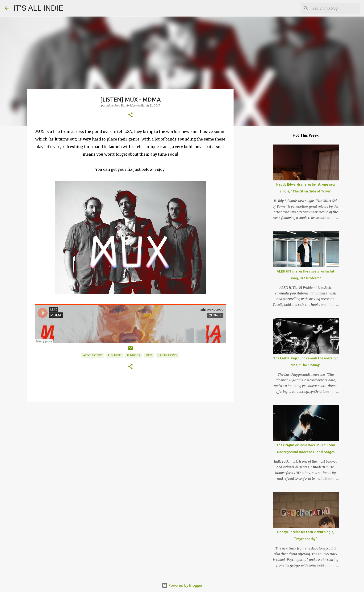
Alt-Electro (93, 355)
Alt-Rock (133, 355)
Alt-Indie (114, 355)
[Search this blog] (335, 8)
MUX (149, 355)
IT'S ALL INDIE (38, 8)
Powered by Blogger (182, 585)
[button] (130, 115)
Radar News (167, 355)
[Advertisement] (130, 443)
